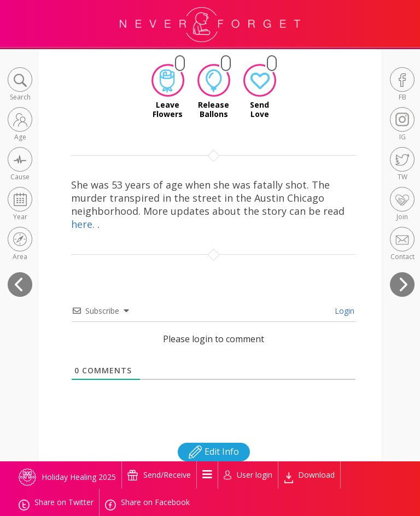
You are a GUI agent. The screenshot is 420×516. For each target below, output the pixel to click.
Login (343, 311)
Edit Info (214, 451)
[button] (20, 85)
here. (84, 224)
